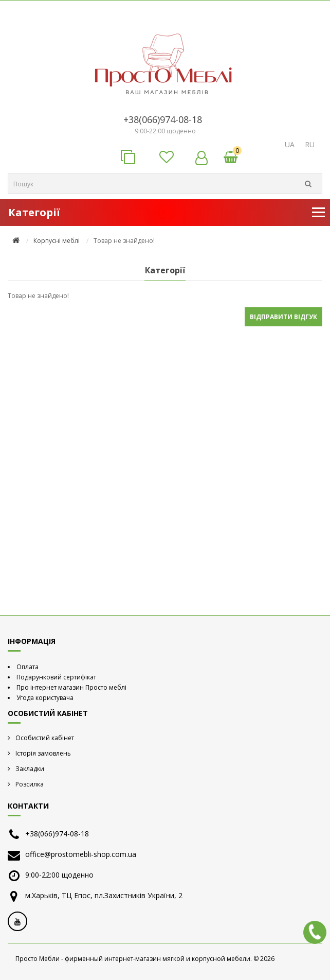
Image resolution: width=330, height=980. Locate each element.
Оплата (27, 667)
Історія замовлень (43, 753)
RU (310, 144)
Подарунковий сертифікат (56, 677)
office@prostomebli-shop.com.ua (81, 854)
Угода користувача (45, 698)
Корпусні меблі (57, 241)
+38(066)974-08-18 (163, 119)
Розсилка (30, 784)
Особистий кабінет (45, 738)
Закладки (30, 769)
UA (290, 144)
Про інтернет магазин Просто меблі (71, 687)
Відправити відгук (283, 317)
